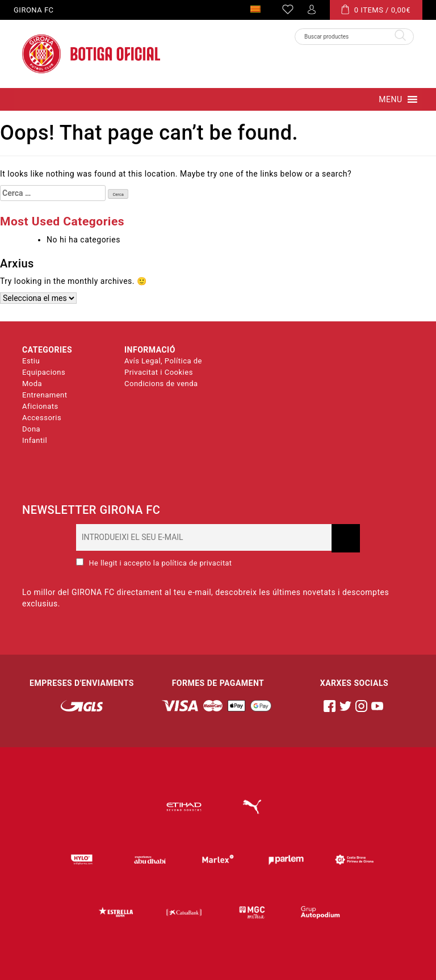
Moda (32, 384)
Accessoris (42, 418)
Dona (31, 429)
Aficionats (40, 406)
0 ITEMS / (376, 9)
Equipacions (44, 372)
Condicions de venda (161, 384)
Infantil (35, 440)
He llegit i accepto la (154, 563)
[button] (390, 99)
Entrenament (45, 395)
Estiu (31, 361)
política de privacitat (196, 563)
